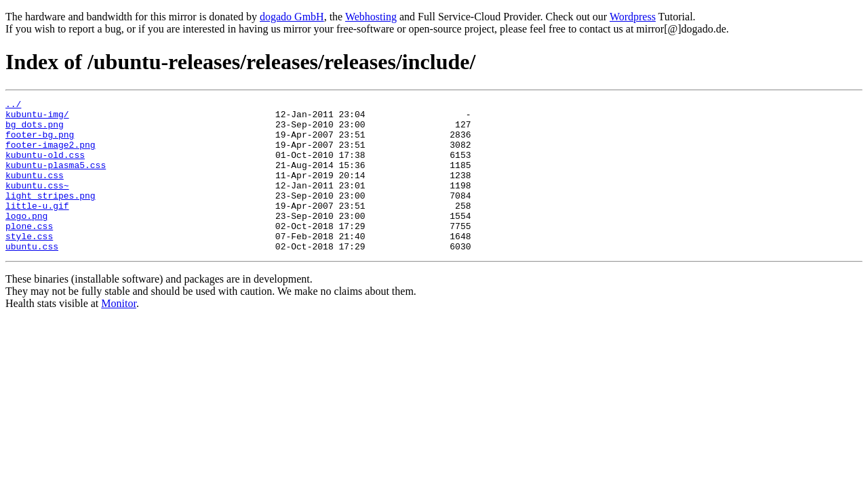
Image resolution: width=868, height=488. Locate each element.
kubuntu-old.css (45, 167)
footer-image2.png (51, 155)
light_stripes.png (51, 216)
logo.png (26, 240)
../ (13, 106)
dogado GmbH (292, 17)
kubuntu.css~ (37, 203)
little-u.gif (37, 228)
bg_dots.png (35, 130)
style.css (29, 264)
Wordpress (633, 17)
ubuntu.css (32, 277)
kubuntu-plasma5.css (56, 179)
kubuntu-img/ (37, 118)
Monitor (119, 334)
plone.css (29, 252)
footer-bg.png (40, 142)
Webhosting (371, 17)
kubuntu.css (35, 191)
